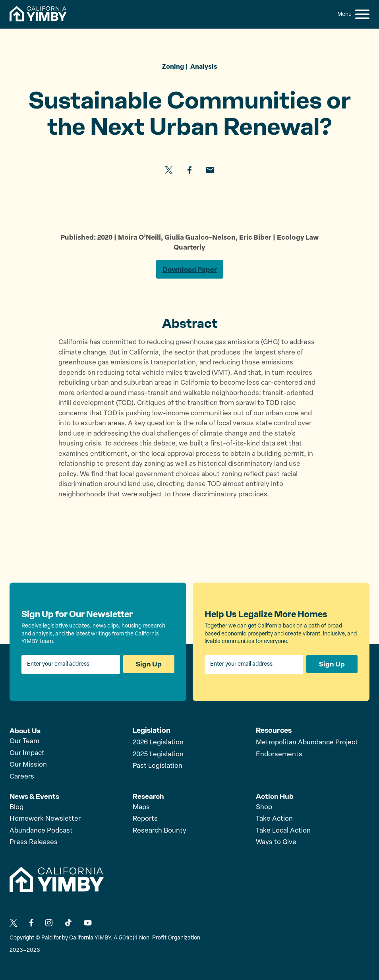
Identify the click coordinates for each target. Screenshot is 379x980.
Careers (22, 777)
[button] (362, 14)
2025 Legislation (158, 755)
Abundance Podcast (41, 831)
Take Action (274, 819)
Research (149, 796)
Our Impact (27, 754)
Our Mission (28, 765)
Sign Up (149, 665)
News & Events (35, 796)
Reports (145, 819)
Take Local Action (283, 831)
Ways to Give (276, 842)
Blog (16, 807)
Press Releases (34, 842)
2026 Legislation (158, 743)
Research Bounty (160, 831)
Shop (264, 807)
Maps (141, 807)
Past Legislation (158, 767)
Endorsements (279, 755)
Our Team (24, 742)
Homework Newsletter (45, 819)
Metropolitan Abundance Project (307, 743)
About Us (25, 731)
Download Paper (189, 270)
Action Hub (275, 796)
